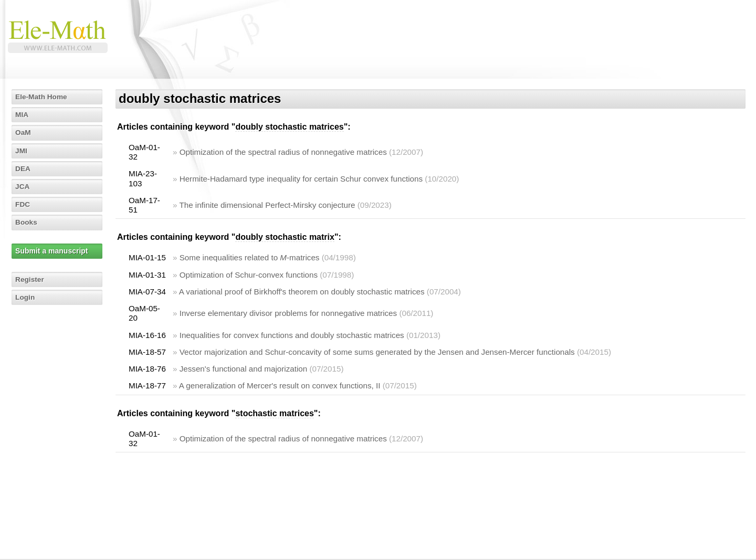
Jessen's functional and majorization (244, 369)
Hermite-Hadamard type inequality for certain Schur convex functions (301, 179)
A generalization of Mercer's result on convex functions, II (280, 385)
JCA (23, 186)
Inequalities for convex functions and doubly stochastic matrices (292, 335)
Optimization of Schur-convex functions (249, 275)
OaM (24, 132)
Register (30, 279)
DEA (24, 168)
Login (26, 297)
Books (27, 222)
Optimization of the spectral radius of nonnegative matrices (283, 152)
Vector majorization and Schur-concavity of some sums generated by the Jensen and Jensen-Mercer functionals (377, 352)
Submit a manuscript (52, 251)
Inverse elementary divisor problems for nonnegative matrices (288, 313)
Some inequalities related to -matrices (250, 257)
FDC (23, 204)
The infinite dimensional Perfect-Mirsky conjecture (267, 205)
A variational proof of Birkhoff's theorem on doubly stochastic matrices (302, 292)
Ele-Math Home (42, 97)
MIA (23, 114)
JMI (22, 151)
